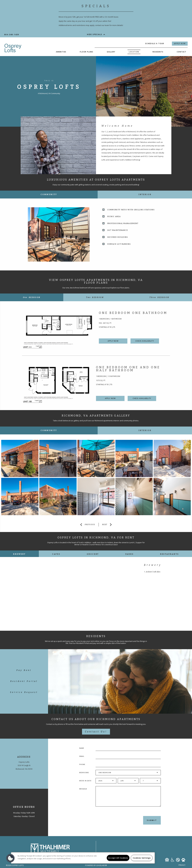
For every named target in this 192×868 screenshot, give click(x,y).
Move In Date (85, 781)
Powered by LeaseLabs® (96, 865)
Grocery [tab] (93, 554)
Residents (158, 52)
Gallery (111, 52)
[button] (10, 858)
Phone (82, 764)
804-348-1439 (12, 35)
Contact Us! (96, 732)
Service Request (24, 692)
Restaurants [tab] (169, 554)
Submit (152, 820)
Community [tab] (49, 194)
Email (82, 756)
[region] (83, 858)
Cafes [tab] (56, 554)
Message (83, 789)
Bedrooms (84, 772)
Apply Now (180, 44)
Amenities (61, 52)
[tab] (32, 297)
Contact (182, 52)
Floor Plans (87, 52)
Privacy (182, 865)
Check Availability (145, 341)
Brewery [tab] (19, 554)
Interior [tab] (145, 194)
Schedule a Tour (155, 44)
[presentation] (110, 820)
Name (82, 748)
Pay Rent (24, 670)
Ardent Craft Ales (153, 572)
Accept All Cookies (118, 858)
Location (134, 52)
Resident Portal (24, 681)
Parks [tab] (129, 554)
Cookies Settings (142, 858)
